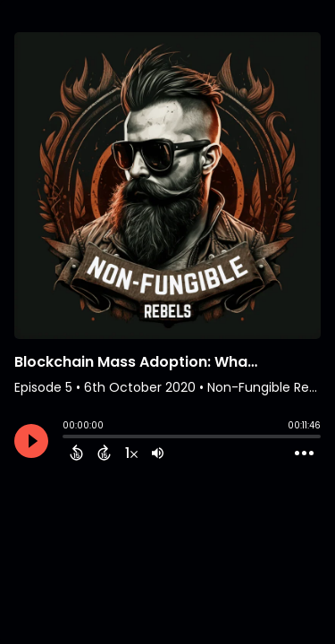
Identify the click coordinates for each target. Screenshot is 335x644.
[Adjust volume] (158, 453)
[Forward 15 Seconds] (104, 453)
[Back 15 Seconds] (76, 453)
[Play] (31, 441)
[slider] (67, 438)
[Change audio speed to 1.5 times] (131, 453)
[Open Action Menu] (304, 453)
